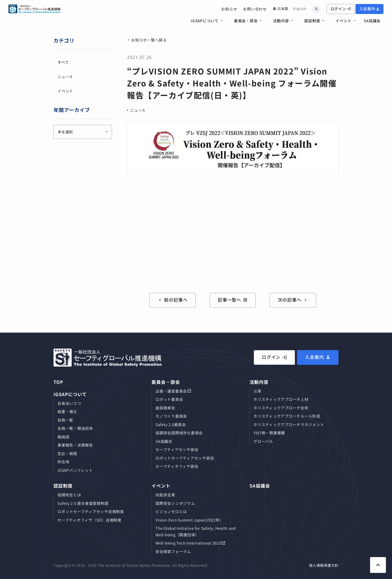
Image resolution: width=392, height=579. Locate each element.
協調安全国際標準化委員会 (179, 433)
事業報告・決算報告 (75, 445)
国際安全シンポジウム (175, 503)
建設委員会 (165, 408)
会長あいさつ (69, 403)
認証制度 (312, 21)
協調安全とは (69, 495)
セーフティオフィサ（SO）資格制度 (89, 520)
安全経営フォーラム (173, 551)
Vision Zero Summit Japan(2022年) (188, 520)
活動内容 (281, 21)
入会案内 (367, 9)
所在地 (63, 462)
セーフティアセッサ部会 (177, 449)
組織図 (63, 437)
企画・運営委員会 (171, 391)
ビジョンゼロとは (171, 511)
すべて (63, 62)
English (300, 9)
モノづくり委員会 (171, 416)
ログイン (341, 9)
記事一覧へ (233, 300)
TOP (58, 382)
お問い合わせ (255, 9)
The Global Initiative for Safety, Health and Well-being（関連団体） (196, 531)
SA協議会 (372, 21)
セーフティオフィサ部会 (177, 466)
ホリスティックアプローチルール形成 (287, 416)
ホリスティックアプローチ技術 (281, 408)
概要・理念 (67, 411)
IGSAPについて (205, 21)
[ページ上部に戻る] (378, 565)
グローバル (263, 441)
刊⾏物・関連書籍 (269, 433)
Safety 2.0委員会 (171, 424)
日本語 (283, 8)
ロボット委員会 (169, 399)
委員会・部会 (246, 21)
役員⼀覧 (65, 420)
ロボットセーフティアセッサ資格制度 (91, 511)
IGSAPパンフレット (75, 470)
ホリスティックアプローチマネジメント (289, 424)
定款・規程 (67, 453)
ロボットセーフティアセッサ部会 (185, 458)
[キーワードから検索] (316, 9)
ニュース (138, 110)
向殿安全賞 (165, 495)
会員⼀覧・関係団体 (75, 428)
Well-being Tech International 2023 (188, 543)
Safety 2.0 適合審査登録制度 (83, 503)
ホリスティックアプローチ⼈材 (281, 399)
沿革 (257, 391)
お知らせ (229, 9)
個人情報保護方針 (324, 565)
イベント (343, 21)
